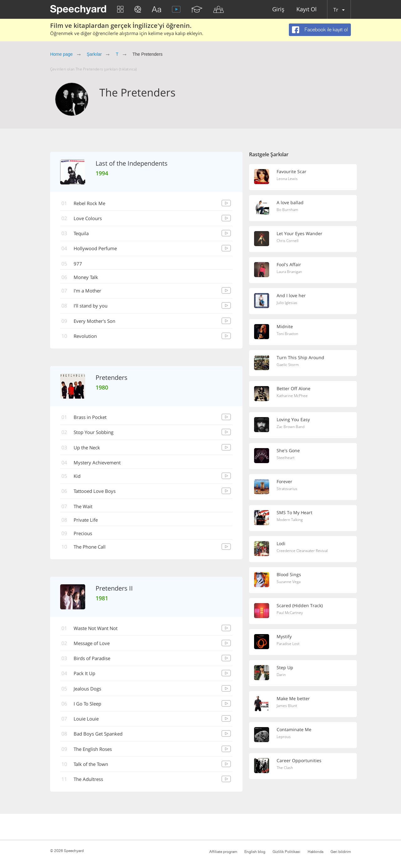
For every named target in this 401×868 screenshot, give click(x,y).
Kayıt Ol (307, 10)
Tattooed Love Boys (98, 495)
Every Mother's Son (98, 323)
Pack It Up (87, 679)
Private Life (88, 524)
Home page (61, 54)
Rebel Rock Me (92, 204)
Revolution (88, 338)
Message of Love (94, 648)
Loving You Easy (294, 420)
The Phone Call (92, 552)
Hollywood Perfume (98, 250)
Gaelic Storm (288, 365)
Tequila (83, 234)
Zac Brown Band (292, 427)
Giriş (278, 10)
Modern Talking (291, 520)
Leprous (284, 737)
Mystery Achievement (100, 466)
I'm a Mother (90, 292)
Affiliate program (223, 852)
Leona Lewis (288, 179)
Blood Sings (289, 575)
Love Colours (90, 219)
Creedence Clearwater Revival (303, 551)
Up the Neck (89, 451)
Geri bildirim (341, 852)
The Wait (85, 510)
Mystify (285, 637)
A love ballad (291, 203)
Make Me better (294, 699)
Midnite (285, 327)
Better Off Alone (294, 389)
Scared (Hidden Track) (300, 606)
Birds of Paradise (95, 664)
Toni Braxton (288, 334)
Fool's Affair (289, 265)
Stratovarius (288, 489)
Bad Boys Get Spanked (101, 741)
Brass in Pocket (93, 420)
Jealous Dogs (90, 695)
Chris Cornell (288, 241)
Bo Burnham (288, 210)
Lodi (281, 544)
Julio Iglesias (288, 303)
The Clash (286, 768)
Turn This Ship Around (301, 358)
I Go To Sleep (90, 710)
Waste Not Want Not (99, 633)
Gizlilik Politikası (286, 852)
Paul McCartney (291, 613)
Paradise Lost (289, 644)
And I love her (292, 296)
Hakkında (315, 852)
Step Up (285, 668)
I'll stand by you (93, 308)
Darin (282, 675)
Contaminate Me (294, 730)
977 (79, 265)
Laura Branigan (291, 272)
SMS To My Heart (295, 513)
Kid (79, 480)
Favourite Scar (292, 172)
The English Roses (96, 756)
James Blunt (287, 706)
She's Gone (289, 451)
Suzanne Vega (290, 582)
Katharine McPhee (293, 396)
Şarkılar (94, 54)
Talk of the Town (94, 771)
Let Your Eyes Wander (300, 234)
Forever (285, 482)
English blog (255, 852)
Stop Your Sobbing (97, 435)
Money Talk (88, 279)
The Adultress (91, 787)
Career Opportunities (299, 761)
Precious (85, 538)
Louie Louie (88, 725)
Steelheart (286, 458)
